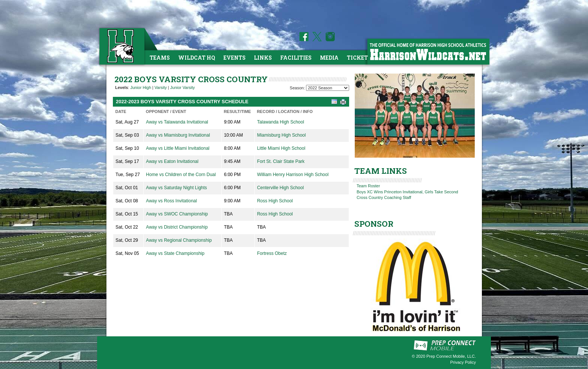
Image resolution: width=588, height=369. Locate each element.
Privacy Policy (463, 362)
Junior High (141, 87)
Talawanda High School (280, 122)
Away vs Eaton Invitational (172, 161)
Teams (160, 58)
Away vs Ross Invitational (171, 201)
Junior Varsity (183, 87)
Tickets (359, 58)
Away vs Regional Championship (179, 240)
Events (235, 58)
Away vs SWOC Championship (177, 214)
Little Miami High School (281, 148)
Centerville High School (280, 188)
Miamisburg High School (281, 135)
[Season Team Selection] (328, 88)
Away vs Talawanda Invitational (177, 122)
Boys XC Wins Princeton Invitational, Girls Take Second (407, 192)
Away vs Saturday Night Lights (176, 188)
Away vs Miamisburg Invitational (178, 135)
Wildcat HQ (197, 58)
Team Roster (368, 186)
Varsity (161, 87)
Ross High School (275, 201)
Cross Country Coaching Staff (384, 197)
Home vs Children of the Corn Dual (181, 175)
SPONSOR (374, 224)
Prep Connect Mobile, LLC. (451, 356)
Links (263, 58)
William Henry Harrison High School (293, 175)
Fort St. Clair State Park (281, 161)
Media (329, 58)
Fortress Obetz (272, 253)
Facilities (296, 58)
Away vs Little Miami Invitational (178, 148)
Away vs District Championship (177, 227)
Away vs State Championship (175, 253)
